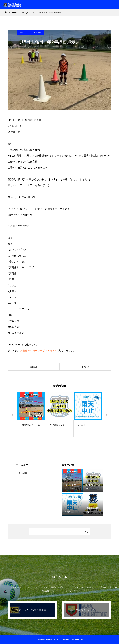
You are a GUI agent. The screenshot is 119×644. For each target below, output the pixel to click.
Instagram (37, 32)
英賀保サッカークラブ (20, 587)
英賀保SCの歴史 (57, 587)
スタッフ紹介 (73, 587)
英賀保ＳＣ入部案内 (109, 587)
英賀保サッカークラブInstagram (38, 351)
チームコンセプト (40, 587)
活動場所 (45, 591)
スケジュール (58, 591)
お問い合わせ (72, 591)
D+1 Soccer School (89, 587)
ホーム (5, 587)
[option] (31, 415)
